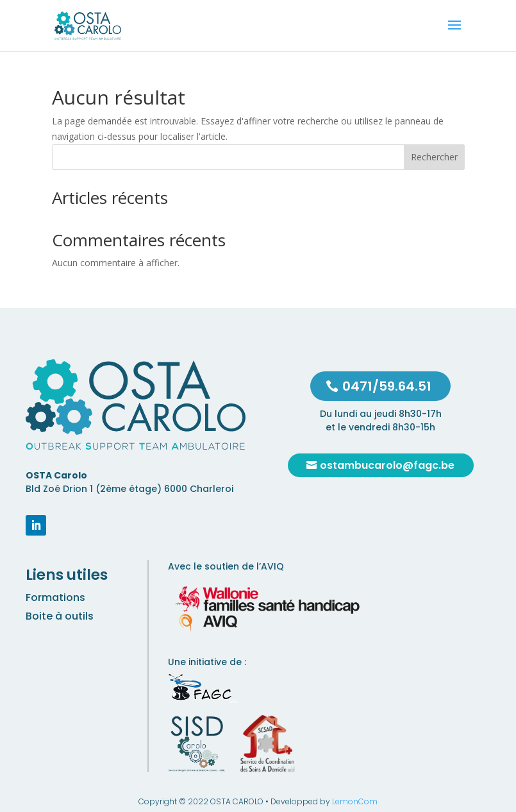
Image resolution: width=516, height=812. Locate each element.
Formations (55, 597)
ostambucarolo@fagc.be (387, 465)
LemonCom (355, 801)
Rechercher (434, 157)
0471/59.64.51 (387, 386)
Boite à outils (60, 616)
